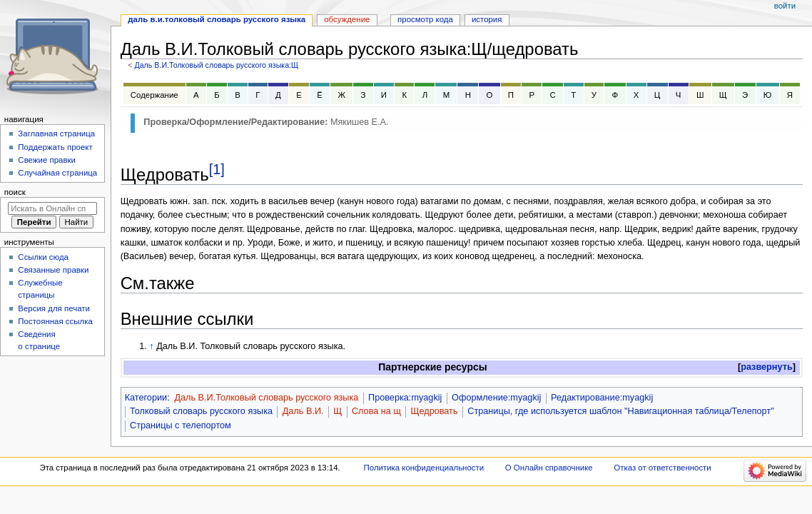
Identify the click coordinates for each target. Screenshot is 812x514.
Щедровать (435, 411)
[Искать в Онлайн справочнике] (52, 208)
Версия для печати (54, 308)
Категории (146, 398)
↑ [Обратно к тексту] (151, 346)
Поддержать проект (55, 147)
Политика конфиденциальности (424, 468)
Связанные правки (53, 270)
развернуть (767, 367)
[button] (767, 367)
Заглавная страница (56, 133)
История (487, 19)
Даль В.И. (303, 411)
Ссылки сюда (43, 257)
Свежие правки (47, 160)
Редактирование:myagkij (602, 398)
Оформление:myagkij (496, 398)
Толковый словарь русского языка (201, 411)
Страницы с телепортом (181, 425)
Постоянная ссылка (55, 321)
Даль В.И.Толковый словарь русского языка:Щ (216, 65)
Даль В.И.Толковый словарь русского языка (266, 398)
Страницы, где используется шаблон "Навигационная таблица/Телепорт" (620, 411)
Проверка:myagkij (405, 398)
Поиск (15, 192)
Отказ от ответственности (662, 468)
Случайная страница (57, 173)
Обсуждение (347, 19)
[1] (217, 169)
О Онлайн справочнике (549, 468)
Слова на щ (376, 411)
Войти (785, 6)
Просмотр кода (425, 19)
